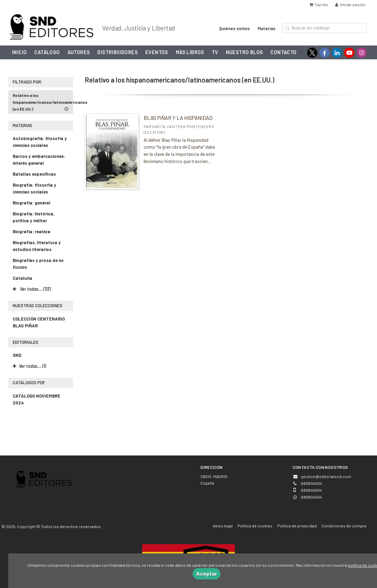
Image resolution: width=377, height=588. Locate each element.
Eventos (157, 52)
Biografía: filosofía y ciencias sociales (34, 188)
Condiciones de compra (344, 526)
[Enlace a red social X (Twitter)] (312, 53)
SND (17, 355)
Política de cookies (255, 526)
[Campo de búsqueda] (325, 28)
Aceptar (206, 573)
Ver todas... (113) (32, 289)
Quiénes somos (235, 28)
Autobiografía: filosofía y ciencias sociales (40, 142)
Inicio (19, 52)
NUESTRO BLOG (245, 52)
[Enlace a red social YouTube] (349, 53)
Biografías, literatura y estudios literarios (37, 246)
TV (215, 52)
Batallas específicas (34, 174)
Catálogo (47, 52)
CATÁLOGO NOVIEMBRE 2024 (37, 399)
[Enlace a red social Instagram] (362, 53)
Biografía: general (32, 203)
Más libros (190, 52)
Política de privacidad (297, 526)
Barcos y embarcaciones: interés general (39, 160)
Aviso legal (223, 526)
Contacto (283, 52)
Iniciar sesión (350, 4)
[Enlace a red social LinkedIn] (337, 53)
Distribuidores (118, 52)
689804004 (311, 497)
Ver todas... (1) (29, 366)
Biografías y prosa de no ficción (38, 264)
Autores (79, 52)
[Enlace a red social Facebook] (325, 53)
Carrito (319, 4)
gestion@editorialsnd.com (326, 476)
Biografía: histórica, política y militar (33, 217)
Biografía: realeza (32, 232)
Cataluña (22, 278)
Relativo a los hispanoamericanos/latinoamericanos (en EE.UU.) (43, 102)
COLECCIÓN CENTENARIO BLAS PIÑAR (39, 322)
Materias (267, 28)
